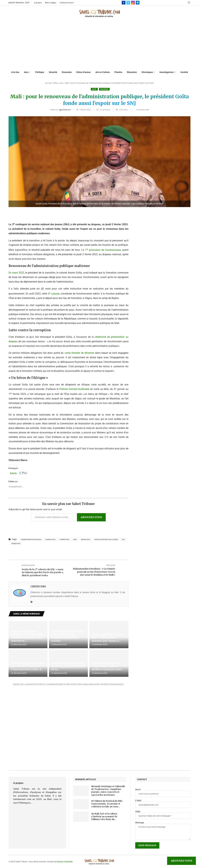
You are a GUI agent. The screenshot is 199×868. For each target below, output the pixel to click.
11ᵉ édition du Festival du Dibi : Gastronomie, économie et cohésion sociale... (67, 636)
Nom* (138, 789)
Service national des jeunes (106, 539)
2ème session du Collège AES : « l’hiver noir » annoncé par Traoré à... (107, 638)
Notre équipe (51, 3)
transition (16, 544)
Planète (118, 72)
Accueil (48, 83)
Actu (26, 72)
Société (184, 72)
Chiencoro (65, 110)
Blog (55, 83)
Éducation (132, 72)
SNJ (124, 539)
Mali (75, 539)
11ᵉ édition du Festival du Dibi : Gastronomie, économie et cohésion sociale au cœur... (107, 804)
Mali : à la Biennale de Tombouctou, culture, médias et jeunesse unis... (107, 666)
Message (140, 823)
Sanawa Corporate (65, 862)
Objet (138, 811)
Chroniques (147, 72)
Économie (67, 72)
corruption (64, 539)
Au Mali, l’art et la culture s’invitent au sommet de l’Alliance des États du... (104, 817)
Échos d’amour (84, 72)
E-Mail (138, 800)
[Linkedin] (138, 3)
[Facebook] (124, 3)
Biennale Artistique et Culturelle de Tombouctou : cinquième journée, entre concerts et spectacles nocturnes (108, 791)
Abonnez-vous (91, 517)
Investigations (167, 72)
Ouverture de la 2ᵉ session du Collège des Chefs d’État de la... (68, 666)
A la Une (15, 72)
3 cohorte (54, 294)
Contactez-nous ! (67, 3)
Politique (40, 72)
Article (13, 473)
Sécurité (53, 72)
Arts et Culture (103, 72)
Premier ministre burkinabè (74, 389)
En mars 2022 (16, 273)
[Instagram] (133, 3)
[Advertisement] (100, 44)
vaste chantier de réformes (79, 353)
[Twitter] (128, 3)
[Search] (189, 3)
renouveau (86, 539)
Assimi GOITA (50, 539)
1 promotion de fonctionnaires (103, 250)
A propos (38, 3)
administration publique (31, 539)
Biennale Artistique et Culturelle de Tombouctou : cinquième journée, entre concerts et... (28, 636)
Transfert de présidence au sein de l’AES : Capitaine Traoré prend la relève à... (28, 666)
